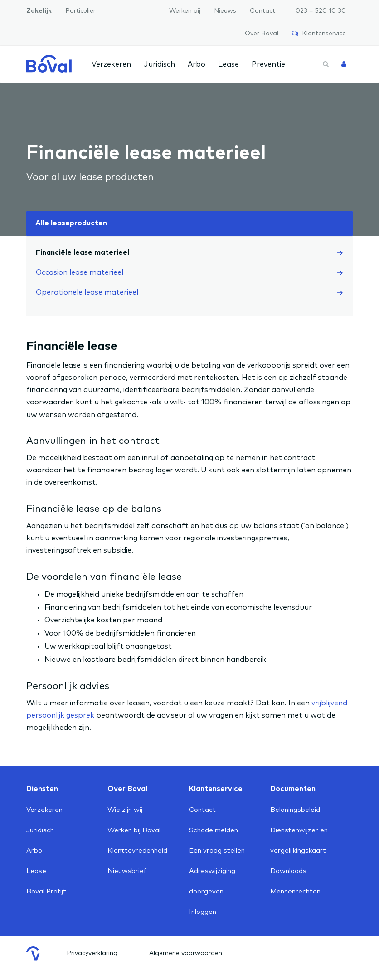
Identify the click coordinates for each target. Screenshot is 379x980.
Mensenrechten (295, 891)
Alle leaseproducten (71, 223)
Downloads (288, 871)
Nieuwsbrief (127, 871)
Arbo (197, 64)
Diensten (42, 789)
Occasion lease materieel (189, 272)
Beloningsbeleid (295, 810)
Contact (262, 11)
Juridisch (159, 64)
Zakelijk (39, 11)
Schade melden (214, 830)
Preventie (268, 64)
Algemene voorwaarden (186, 953)
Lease (228, 64)
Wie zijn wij (125, 810)
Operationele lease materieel (189, 292)
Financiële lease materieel (189, 252)
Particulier (80, 11)
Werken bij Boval (134, 830)
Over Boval (262, 34)
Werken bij (185, 11)
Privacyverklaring (92, 953)
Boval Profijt (46, 891)
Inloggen (203, 912)
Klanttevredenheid (137, 851)
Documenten (293, 789)
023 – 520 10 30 (321, 11)
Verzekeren (111, 64)
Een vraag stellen (217, 851)
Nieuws (225, 11)
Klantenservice (319, 33)
